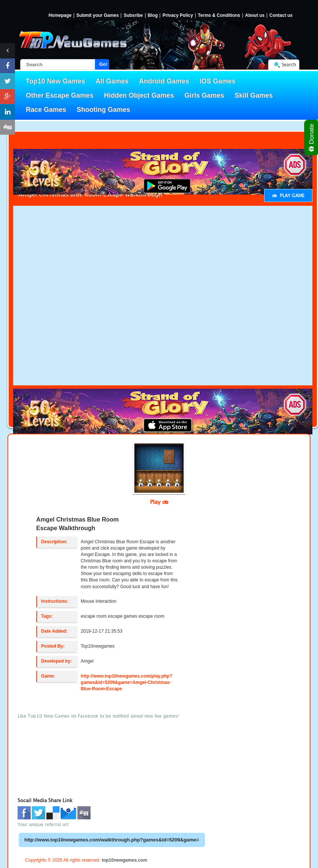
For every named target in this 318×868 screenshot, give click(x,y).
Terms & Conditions (219, 16)
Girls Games (204, 95)
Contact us (281, 16)
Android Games (164, 81)
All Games (112, 81)
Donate (312, 137)
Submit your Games (97, 16)
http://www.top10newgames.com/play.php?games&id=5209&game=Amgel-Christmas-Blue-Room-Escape (127, 682)
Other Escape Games (60, 95)
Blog (153, 16)
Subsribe (133, 16)
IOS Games (218, 81)
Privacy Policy (178, 16)
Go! (103, 64)
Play (159, 502)
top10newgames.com (124, 860)
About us (255, 16)
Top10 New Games (56, 81)
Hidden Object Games (139, 95)
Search (289, 65)
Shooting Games (103, 110)
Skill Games (254, 95)
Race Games (46, 110)
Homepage (60, 16)
